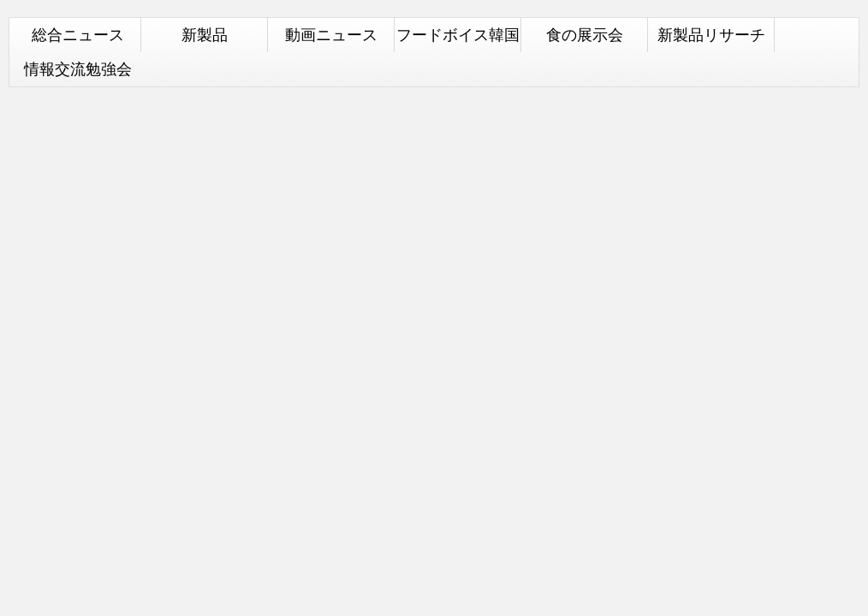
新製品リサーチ (711, 35)
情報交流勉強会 (78, 69)
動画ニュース (331, 35)
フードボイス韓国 (458, 35)
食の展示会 (585, 35)
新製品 (205, 35)
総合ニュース (78, 35)
